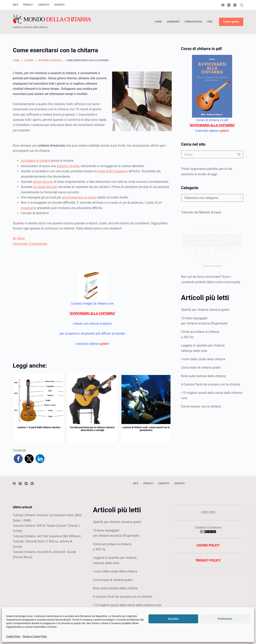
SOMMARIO (173, 22)
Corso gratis (231, 22)
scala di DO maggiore (113, 171)
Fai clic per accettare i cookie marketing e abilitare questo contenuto (212, 240)
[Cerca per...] (208, 154)
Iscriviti (59, 5)
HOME (158, 22)
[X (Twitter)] (229, 5)
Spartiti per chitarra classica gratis (205, 310)
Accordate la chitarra (35, 161)
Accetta (173, 619)
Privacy (28, 5)
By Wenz (19, 238)
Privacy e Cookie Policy (35, 636)
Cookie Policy (13, 636)
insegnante (29, 208)
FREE (210, 22)
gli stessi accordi (45, 187)
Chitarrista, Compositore (30, 244)
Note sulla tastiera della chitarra (204, 376)
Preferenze (225, 619)
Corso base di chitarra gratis (201, 368)
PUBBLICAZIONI (193, 22)
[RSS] (32, 484)
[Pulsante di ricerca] (239, 154)
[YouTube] (235, 5)
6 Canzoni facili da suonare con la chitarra (211, 384)
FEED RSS (208, 512)
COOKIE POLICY (208, 545)
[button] (18, 459)
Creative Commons (208, 527)
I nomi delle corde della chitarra (203, 359)
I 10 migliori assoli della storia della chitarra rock (127, 605)
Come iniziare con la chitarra (201, 406)
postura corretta (68, 166)
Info (15, 5)
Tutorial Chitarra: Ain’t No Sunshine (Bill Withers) (47, 536)
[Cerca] (242, 5)
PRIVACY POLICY (208, 560)
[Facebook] (223, 5)
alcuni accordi (43, 182)
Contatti (44, 5)
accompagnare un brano (79, 197)
